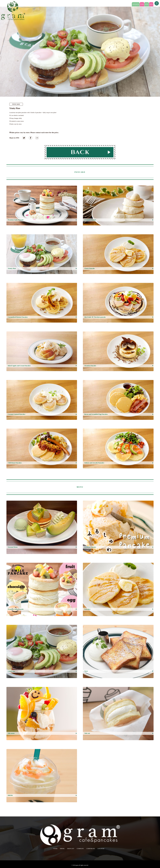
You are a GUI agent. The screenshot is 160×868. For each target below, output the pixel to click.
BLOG (151, 4)
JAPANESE (136, 4)
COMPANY (80, 849)
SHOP (147, 4)
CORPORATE (91, 849)
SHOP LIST (71, 849)
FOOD (142, 4)
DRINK (62, 849)
